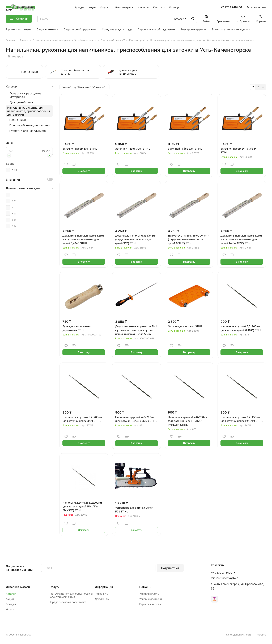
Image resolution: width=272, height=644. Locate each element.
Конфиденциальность (239, 635)
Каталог (11, 594)
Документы (102, 599)
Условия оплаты (149, 594)
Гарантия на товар (151, 604)
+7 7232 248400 (231, 7)
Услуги (10, 609)
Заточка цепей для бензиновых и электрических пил (71, 595)
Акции (10, 599)
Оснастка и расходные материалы (25, 95)
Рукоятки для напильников (28, 131)
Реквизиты (102, 594)
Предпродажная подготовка (68, 602)
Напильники (18, 120)
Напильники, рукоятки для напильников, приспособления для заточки (29, 111)
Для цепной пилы (22, 102)
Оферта (262, 635)
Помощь (145, 587)
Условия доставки (151, 599)
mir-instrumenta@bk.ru (225, 578)
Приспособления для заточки (30, 125)
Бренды (11, 604)
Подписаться (170, 568)
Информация (104, 587)
